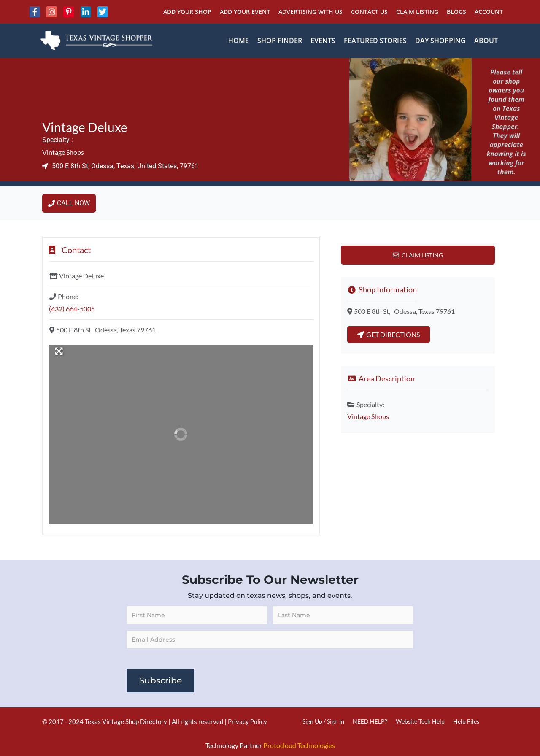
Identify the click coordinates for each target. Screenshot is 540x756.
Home (239, 40)
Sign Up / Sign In (323, 721)
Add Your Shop (187, 12)
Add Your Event (245, 12)
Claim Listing (417, 12)
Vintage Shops (63, 152)
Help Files (466, 721)
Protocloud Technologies (299, 745)
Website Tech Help (420, 721)
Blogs (456, 12)
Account (489, 12)
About (486, 40)
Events (323, 40)
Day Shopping (440, 40)
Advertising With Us (310, 12)
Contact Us (369, 12)
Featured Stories (375, 40)
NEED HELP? (370, 721)
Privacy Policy (247, 721)
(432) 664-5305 (72, 309)
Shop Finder (280, 40)
